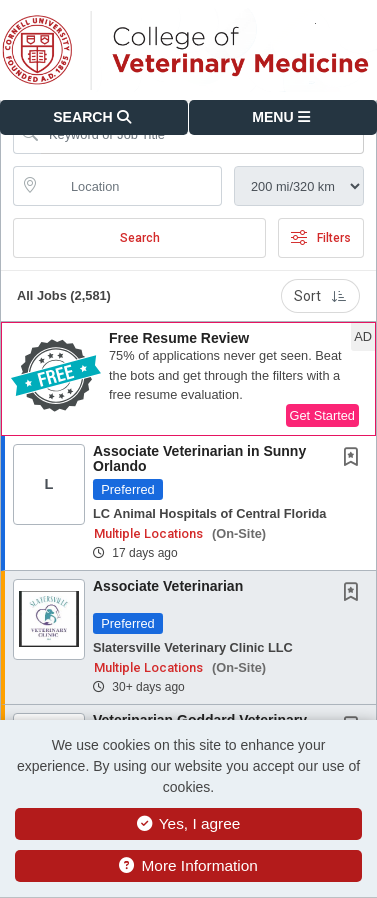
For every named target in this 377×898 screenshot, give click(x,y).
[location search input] (131, 186)
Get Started (322, 415)
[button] (283, 117)
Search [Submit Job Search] (140, 238)
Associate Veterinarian (168, 586)
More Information (188, 865)
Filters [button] (321, 238)
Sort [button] (320, 296)
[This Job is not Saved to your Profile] (355, 459)
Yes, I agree (189, 823)
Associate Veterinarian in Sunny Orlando (199, 458)
